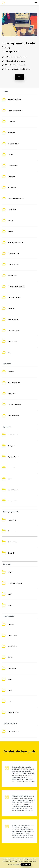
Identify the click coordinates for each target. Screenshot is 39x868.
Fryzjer (10, 690)
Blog (9, 352)
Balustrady (11, 468)
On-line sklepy (12, 342)
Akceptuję (26, 865)
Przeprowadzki (13, 166)
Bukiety (10, 232)
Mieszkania (11, 122)
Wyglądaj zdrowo (13, 712)
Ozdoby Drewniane (14, 435)
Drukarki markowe (14, 416)
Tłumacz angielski (14, 254)
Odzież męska (12, 635)
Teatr (10, 605)
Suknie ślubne (12, 646)
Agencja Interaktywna (15, 100)
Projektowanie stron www (16, 199)
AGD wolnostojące (14, 383)
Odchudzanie (12, 668)
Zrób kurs (11, 309)
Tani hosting (12, 210)
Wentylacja (11, 446)
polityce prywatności (14, 865)
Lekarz (10, 701)
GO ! (20, 77)
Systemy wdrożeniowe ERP (17, 287)
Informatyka (12, 188)
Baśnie (10, 594)
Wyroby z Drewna (14, 457)
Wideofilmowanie (13, 265)
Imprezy (10, 572)
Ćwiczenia (11, 553)
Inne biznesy (12, 133)
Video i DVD (12, 394)
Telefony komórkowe (15, 405)
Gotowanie (11, 177)
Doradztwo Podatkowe (15, 111)
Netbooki (11, 372)
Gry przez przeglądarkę (15, 583)
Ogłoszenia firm (13, 731)
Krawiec (10, 221)
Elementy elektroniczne (15, 243)
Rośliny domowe (13, 490)
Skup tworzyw (12, 276)
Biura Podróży (12, 542)
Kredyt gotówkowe (14, 331)
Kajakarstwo (12, 520)
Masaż (10, 679)
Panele (10, 479)
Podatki (10, 155)
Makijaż (10, 657)
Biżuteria (11, 624)
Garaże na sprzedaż (14, 298)
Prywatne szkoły (13, 320)
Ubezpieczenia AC (14, 144)
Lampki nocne (12, 501)
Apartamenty (12, 531)
